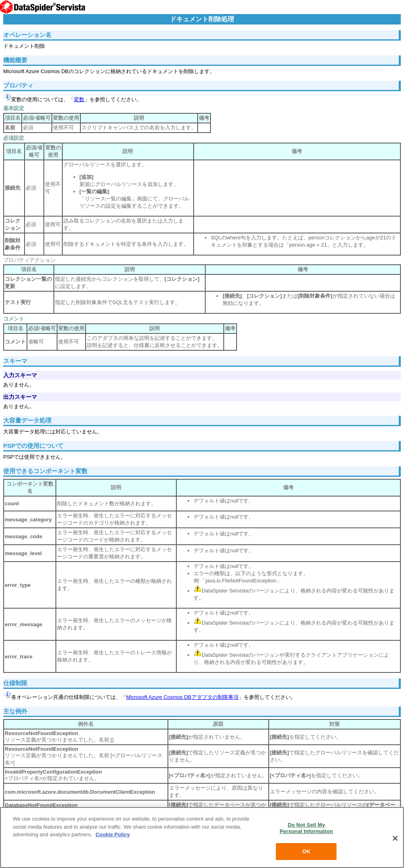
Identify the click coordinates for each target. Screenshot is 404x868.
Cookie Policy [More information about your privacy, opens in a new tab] (113, 834)
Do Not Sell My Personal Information (307, 828)
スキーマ (15, 361)
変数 (79, 99)
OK (306, 851)
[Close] (395, 838)
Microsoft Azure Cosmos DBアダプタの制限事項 (182, 697)
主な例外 (15, 711)
